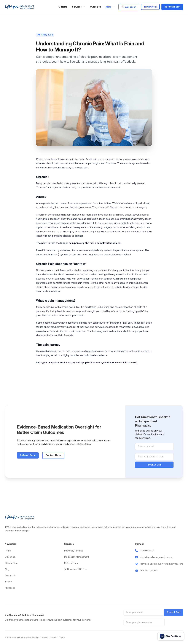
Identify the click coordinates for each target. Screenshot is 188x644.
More (110, 7)
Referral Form (172, 7)
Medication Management (77, 557)
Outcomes (96, 7)
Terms (62, 637)
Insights (9, 582)
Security (54, 637)
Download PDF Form (76, 569)
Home (62, 7)
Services (79, 7)
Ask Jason (129, 7)
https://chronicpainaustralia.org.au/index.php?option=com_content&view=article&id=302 (87, 363)
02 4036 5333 (147, 551)
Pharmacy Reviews (74, 551)
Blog (7, 569)
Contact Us (53, 462)
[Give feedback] (171, 636)
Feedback (10, 588)
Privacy (45, 637)
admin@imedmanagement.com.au (156, 557)
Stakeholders (11, 563)
